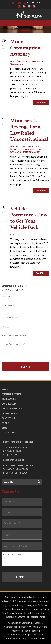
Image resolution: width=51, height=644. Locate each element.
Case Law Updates (18, 146)
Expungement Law (12, 409)
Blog (4, 428)
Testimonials (10, 413)
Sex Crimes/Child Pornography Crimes (26, 150)
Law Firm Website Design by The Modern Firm (26, 639)
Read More (41, 103)
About (5, 423)
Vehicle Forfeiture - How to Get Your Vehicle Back (29, 218)
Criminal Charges (18, 61)
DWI (12, 234)
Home (5, 389)
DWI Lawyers (9, 399)
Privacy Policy (36, 635)
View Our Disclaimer (18, 635)
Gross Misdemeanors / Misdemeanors (25, 148)
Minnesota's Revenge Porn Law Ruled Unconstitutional (29, 130)
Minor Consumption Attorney (25, 48)
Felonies (30, 146)
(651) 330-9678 (33, 3)
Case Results (9, 404)
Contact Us (8, 433)
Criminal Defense (12, 394)
